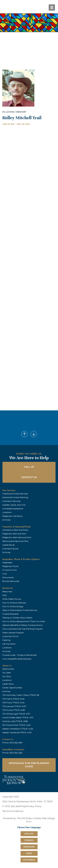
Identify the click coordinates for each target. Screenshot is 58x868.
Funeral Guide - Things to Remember (20, 655)
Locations (7, 512)
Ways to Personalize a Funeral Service (20, 610)
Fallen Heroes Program (13, 633)
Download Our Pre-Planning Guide (29, 765)
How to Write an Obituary (14, 603)
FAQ (4, 595)
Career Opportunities (12, 688)
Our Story (7, 677)
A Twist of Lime (9, 570)
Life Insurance (9, 644)
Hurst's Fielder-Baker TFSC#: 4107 (18, 718)
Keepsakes (7, 563)
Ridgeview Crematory (13, 516)
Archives (6, 520)
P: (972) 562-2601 (11, 806)
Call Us (29, 467)
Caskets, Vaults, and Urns (14, 505)
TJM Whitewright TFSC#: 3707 (16, 714)
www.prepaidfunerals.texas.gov (17, 659)
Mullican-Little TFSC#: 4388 (15, 721)
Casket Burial (8, 545)
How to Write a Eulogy (13, 607)
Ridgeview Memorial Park (14, 534)
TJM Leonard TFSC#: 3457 (14, 706)
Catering (6, 640)
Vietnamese (29, 860)
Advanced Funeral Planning (15, 497)
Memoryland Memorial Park (15, 541)
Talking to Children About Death (17, 618)
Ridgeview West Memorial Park (17, 538)
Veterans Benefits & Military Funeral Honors (22, 625)
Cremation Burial (10, 549)
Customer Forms (10, 636)
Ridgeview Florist (10, 566)
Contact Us (29, 477)
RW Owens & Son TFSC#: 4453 (16, 725)
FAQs (23, 806)
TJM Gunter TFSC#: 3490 (14, 710)
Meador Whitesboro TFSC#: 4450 (18, 729)
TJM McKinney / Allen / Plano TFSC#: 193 (21, 695)
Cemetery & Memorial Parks (15, 530)
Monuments (8, 578)
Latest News (8, 684)
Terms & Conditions (13, 811)
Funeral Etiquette (10, 614)
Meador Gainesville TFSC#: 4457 (17, 733)
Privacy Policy (34, 806)
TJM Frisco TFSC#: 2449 (13, 703)
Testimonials (8, 669)
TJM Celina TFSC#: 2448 (13, 699)
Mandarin (29, 847)
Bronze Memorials (11, 581)
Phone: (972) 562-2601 (12, 743)
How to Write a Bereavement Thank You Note (24, 622)
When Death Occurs (12, 599)
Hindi (29, 853)
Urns (5, 574)
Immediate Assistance (13, 509)
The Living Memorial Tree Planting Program (23, 629)
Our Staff (6, 673)
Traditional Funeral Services (15, 494)
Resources (7, 592)
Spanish (29, 840)
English (29, 834)
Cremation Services (11, 501)
